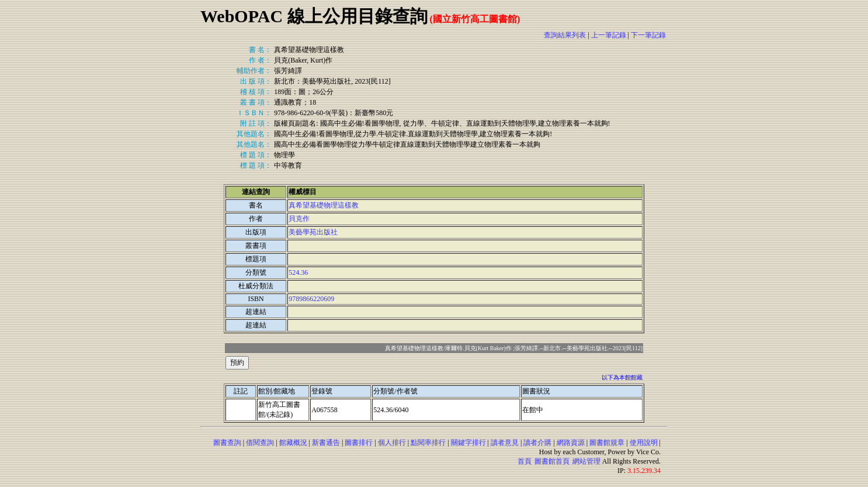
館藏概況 (293, 443)
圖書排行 (359, 443)
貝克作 (299, 219)
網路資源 (571, 443)
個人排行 (392, 443)
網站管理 (586, 461)
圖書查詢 (227, 443)
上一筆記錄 (609, 35)
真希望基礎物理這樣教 (324, 205)
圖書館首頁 (552, 461)
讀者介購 (537, 443)
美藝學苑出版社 (313, 232)
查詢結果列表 (565, 35)
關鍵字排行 (468, 443)
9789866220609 (311, 299)
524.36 (298, 272)
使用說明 (644, 443)
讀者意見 (505, 443)
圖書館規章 (607, 443)
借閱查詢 (260, 443)
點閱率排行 (428, 443)
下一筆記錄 (648, 35)
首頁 (525, 461)
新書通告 (326, 443)
